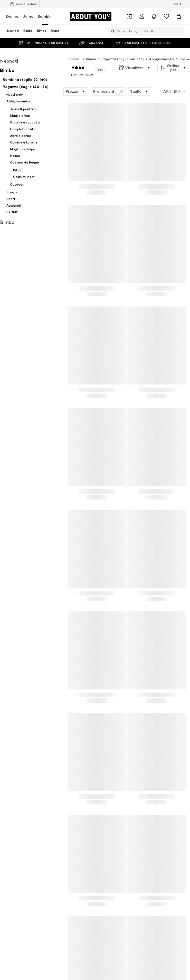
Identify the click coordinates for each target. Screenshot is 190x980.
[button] (135, 57)
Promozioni (108, 81)
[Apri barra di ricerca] (111, 31)
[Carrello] (179, 16)
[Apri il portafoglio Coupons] (129, 16)
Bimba (91, 49)
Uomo (28, 16)
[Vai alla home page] (91, 16)
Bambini (45, 16)
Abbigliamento (161, 49)
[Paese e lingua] (178, 4)
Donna (12, 16)
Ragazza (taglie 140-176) (123, 49)
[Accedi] (142, 16)
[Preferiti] (166, 16)
